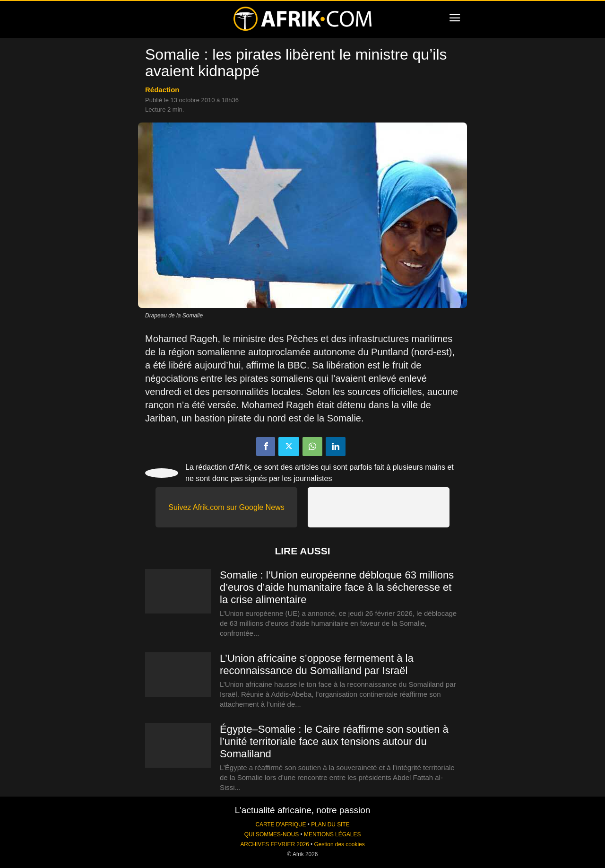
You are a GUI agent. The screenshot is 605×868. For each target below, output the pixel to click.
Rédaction (162, 90)
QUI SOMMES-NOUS (272, 834)
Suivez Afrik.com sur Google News (226, 507)
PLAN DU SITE (330, 824)
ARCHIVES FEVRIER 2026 (274, 844)
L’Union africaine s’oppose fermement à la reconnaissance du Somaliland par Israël (317, 664)
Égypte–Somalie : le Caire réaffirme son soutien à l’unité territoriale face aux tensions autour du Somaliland (334, 741)
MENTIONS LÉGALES (332, 834)
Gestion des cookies (340, 844)
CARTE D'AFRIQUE (281, 824)
